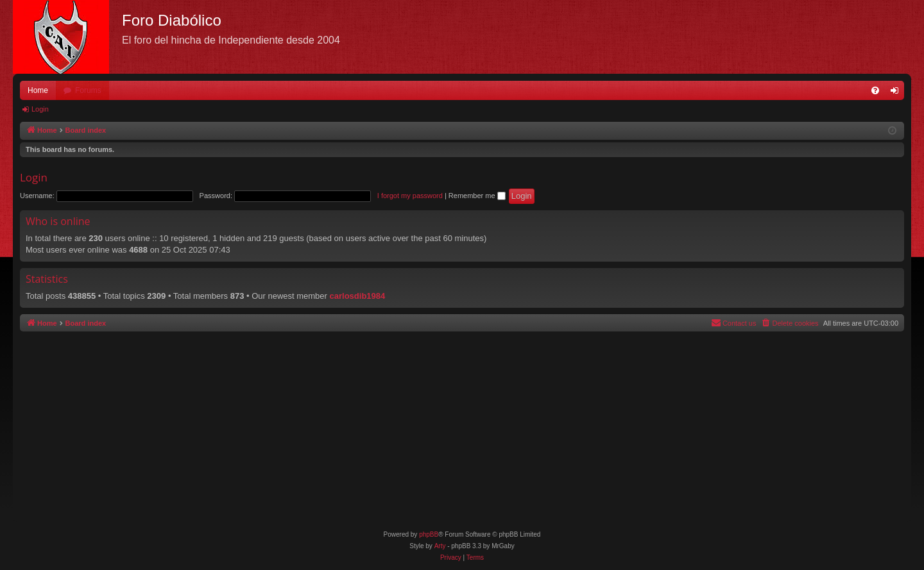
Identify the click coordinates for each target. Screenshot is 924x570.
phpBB (429, 534)
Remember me (477, 196)
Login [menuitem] (897, 93)
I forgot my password (410, 196)
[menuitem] (875, 90)
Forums (88, 90)
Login (40, 109)
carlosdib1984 (358, 296)
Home (38, 90)
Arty (440, 546)
